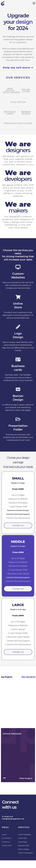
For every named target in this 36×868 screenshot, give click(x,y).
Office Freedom (12, 847)
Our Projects (7, 677)
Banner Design (26, 113)
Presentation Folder (18, 123)
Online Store (26, 91)
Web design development (12, 91)
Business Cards (10, 113)
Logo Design (18, 102)
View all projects (28, 677)
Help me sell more (18, 68)
